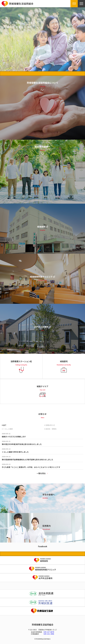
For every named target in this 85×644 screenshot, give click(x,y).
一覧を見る (41, 473)
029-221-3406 (49, 634)
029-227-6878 (49, 632)
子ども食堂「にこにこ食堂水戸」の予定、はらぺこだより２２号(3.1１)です (31, 467)
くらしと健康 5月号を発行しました (15, 452)
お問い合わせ (74, 7)
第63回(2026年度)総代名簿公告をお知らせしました (22, 444)
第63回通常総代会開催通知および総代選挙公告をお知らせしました (27, 460)
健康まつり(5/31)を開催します (14, 437)
